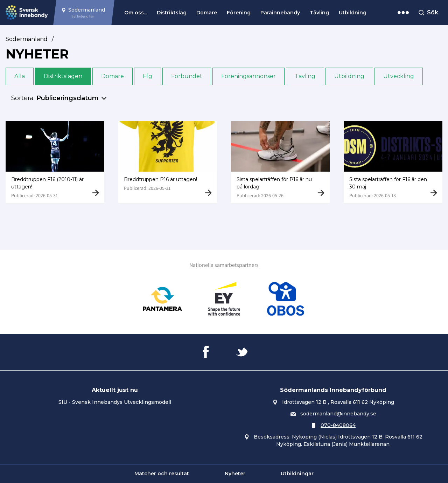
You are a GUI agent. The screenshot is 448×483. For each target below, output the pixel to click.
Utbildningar (297, 474)
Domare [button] (113, 76)
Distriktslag (172, 13)
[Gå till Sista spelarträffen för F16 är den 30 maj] (393, 162)
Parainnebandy (280, 13)
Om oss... (136, 13)
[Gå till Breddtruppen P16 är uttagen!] (168, 162)
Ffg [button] (148, 76)
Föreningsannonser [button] (248, 76)
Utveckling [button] (399, 76)
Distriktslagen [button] (63, 76)
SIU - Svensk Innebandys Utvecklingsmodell (115, 402)
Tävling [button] (305, 76)
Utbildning (353, 13)
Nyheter (235, 474)
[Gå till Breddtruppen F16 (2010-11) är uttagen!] (55, 162)
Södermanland (27, 39)
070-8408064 (338, 425)
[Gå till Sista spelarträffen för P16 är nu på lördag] (280, 162)
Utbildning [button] (349, 76)
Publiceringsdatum (68, 98)
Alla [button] (20, 76)
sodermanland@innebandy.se (338, 414)
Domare (207, 13)
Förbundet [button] (187, 76)
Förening (239, 13)
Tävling (319, 13)
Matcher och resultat (162, 474)
